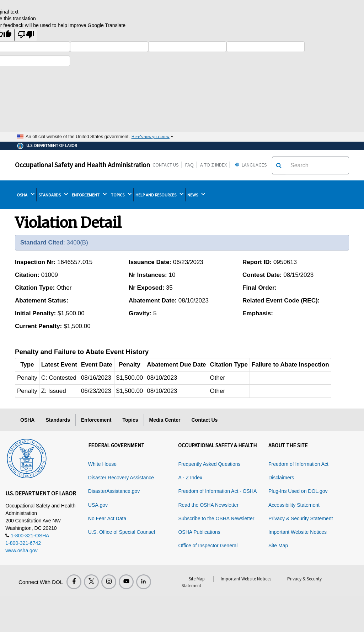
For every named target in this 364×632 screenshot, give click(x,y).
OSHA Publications (199, 532)
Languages (250, 165)
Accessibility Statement (294, 505)
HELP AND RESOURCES (159, 195)
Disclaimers (281, 478)
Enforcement (96, 420)
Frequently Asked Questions (209, 464)
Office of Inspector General (208, 546)
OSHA (26, 195)
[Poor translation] (26, 35)
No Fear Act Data (107, 518)
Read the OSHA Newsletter (208, 505)
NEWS (196, 195)
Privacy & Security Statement (301, 518)
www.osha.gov (21, 551)
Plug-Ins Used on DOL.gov (298, 491)
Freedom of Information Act (298, 464)
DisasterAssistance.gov (114, 491)
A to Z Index (213, 165)
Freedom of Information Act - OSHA (217, 491)
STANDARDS (53, 195)
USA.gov (98, 505)
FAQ (189, 165)
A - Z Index (190, 478)
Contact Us (166, 165)
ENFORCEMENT (89, 195)
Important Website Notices (298, 532)
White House (102, 464)
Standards (58, 420)
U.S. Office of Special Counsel (122, 532)
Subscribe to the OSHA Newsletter (216, 518)
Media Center (165, 420)
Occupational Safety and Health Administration (82, 165)
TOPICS (121, 195)
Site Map (278, 546)
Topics (130, 420)
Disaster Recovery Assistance (121, 478)
